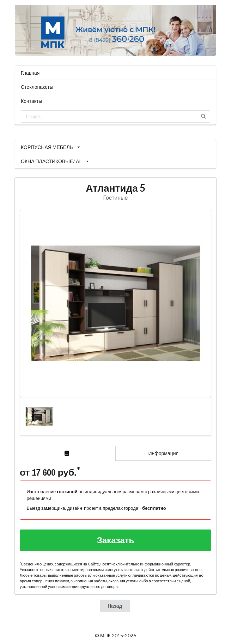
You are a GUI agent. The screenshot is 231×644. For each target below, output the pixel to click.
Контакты (31, 101)
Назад (115, 606)
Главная (30, 73)
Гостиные (116, 197)
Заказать (116, 540)
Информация (163, 453)
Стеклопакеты (37, 87)
